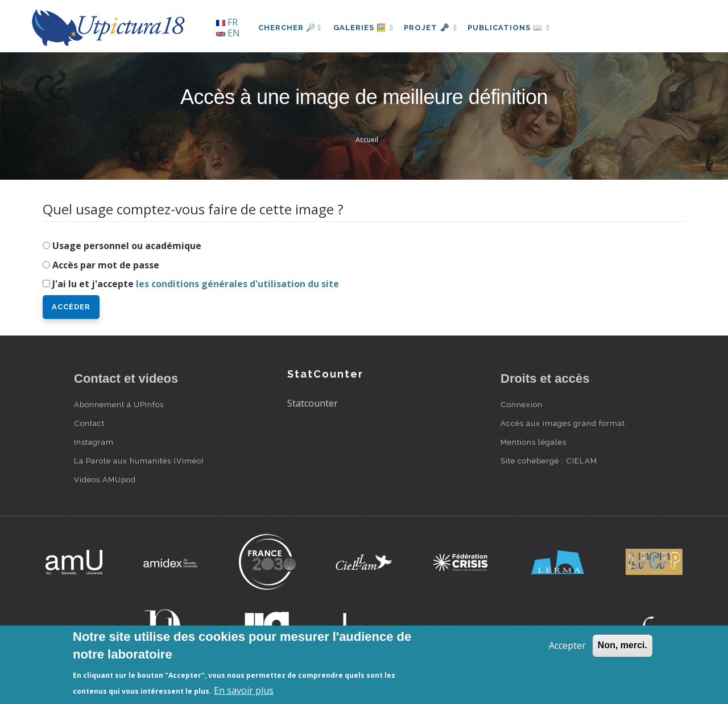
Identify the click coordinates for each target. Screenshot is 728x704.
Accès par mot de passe (106, 265)
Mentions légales (533, 442)
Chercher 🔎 (290, 28)
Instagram (94, 442)
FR (227, 22)
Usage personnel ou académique (127, 246)
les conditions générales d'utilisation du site (237, 284)
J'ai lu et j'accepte (196, 284)
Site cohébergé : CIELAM (549, 461)
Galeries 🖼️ (365, 28)
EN (228, 33)
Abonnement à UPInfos (119, 404)
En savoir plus (244, 690)
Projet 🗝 (435, 28)
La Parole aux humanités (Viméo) (139, 461)
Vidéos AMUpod (105, 479)
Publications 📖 (515, 28)
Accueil (367, 140)
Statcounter (313, 403)
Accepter (567, 645)
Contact (89, 423)
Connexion (522, 404)
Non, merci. (622, 645)
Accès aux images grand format (563, 423)
